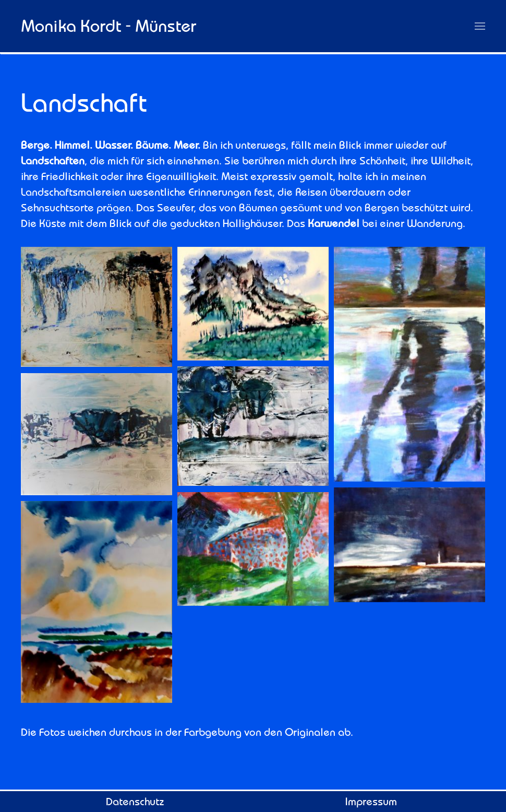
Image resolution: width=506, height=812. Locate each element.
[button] (480, 26)
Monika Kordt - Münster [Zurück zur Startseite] (109, 26)
